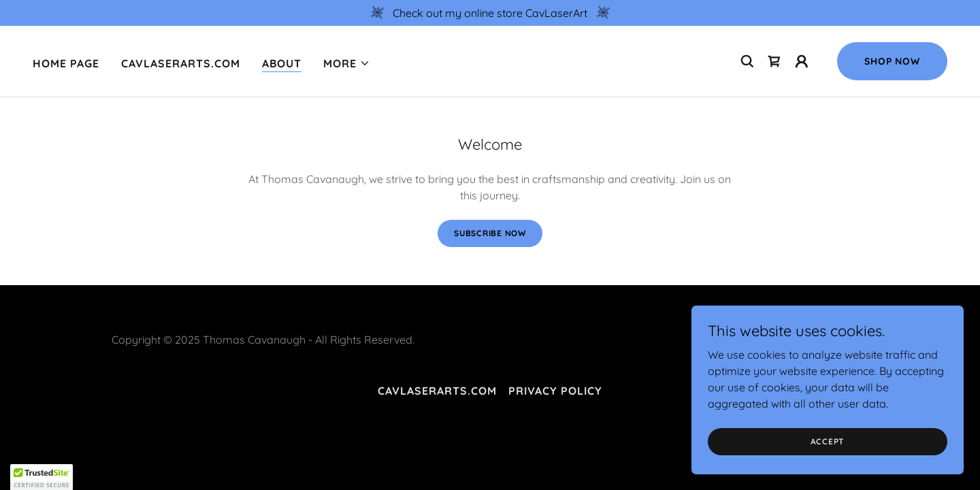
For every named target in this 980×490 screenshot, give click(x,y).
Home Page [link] (66, 63)
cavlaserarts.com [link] (181, 63)
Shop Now (892, 61)
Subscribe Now (490, 233)
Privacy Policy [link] (555, 391)
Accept (828, 441)
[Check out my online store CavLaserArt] (490, 13)
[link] (774, 61)
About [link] (282, 63)
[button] (347, 63)
